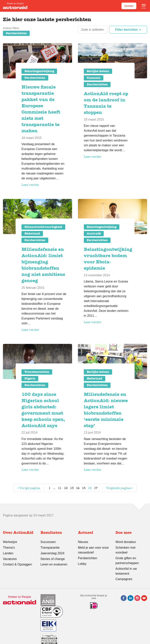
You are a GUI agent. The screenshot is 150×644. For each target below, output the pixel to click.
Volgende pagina (116, 489)
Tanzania (94, 78)
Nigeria (30, 378)
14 (78, 488)
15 (84, 488)
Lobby (82, 564)
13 (72, 488)
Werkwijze (10, 542)
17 (96, 488)
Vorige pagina (28, 489)
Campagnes (124, 579)
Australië (94, 233)
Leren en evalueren (54, 564)
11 (60, 488)
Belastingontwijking (39, 71)
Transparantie (50, 548)
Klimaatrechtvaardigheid (43, 227)
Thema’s (9, 548)
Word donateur (126, 542)
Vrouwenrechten (37, 372)
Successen (48, 542)
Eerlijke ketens (98, 71)
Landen (8, 553)
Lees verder (30, 185)
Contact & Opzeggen (17, 564)
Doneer (129, 6)
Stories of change (53, 559)
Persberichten (16, 33)
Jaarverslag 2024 (52, 553)
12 (66, 488)
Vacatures (10, 559)
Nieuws (83, 542)
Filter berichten (127, 30)
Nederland (32, 233)
